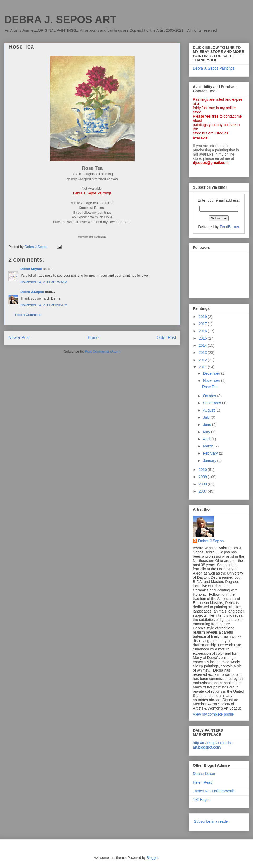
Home (93, 338)
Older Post (166, 338)
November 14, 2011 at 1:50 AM (44, 282)
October (210, 396)
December (212, 373)
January (210, 461)
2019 (203, 317)
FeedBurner (230, 227)
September (212, 403)
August (209, 410)
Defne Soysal (31, 269)
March (209, 446)
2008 (203, 484)
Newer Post (19, 338)
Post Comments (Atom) (103, 351)
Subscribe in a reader (211, 821)
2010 (203, 470)
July (207, 417)
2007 (203, 491)
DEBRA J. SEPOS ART (60, 20)
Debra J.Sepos (32, 292)
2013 (203, 353)
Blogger (152, 858)
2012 (203, 360)
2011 (203, 367)
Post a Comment (28, 315)
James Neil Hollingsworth (214, 791)
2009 (203, 477)
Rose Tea (210, 387)
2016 (203, 331)
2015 (203, 338)
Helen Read (203, 782)
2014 (203, 345)
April (207, 439)
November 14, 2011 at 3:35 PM (44, 305)
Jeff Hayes (202, 800)
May (207, 432)
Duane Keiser (204, 774)
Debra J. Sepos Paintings (214, 68)
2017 (203, 324)
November (212, 380)
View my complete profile (213, 714)
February (211, 453)
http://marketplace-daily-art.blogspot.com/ (213, 745)
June (207, 425)
